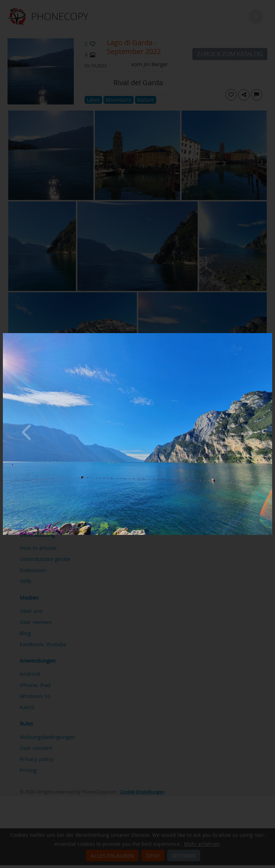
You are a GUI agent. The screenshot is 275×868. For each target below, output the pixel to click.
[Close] (270, 335)
